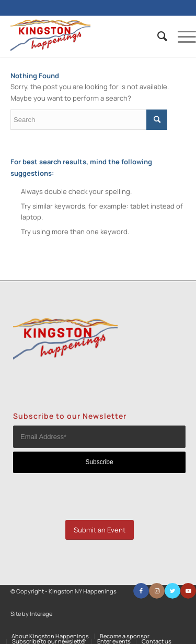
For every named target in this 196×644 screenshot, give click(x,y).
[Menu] (182, 36)
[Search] (157, 36)
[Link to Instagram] (157, 591)
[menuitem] (157, 36)
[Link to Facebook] (141, 591)
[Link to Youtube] (188, 591)
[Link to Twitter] (172, 591)
